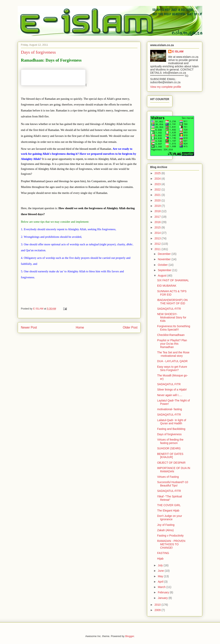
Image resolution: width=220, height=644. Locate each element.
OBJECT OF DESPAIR (171, 463)
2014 (158, 233)
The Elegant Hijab (168, 511)
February (164, 592)
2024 (158, 179)
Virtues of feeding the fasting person (170, 441)
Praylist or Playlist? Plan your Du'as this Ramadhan (172, 344)
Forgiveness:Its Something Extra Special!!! (174, 328)
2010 (158, 605)
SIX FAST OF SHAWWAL (173, 280)
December (165, 254)
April (161, 582)
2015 (158, 227)
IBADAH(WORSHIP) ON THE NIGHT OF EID (172, 302)
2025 (158, 173)
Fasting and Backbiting (171, 429)
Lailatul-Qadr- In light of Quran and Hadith (172, 422)
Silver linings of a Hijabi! (172, 390)
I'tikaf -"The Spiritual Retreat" (169, 498)
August (162, 276)
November (165, 259)
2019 (158, 206)
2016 (158, 222)
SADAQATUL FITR (169, 384)
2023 (158, 184)
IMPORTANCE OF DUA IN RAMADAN (174, 470)
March (162, 587)
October (163, 265)
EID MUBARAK (167, 286)
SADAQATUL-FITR (169, 309)
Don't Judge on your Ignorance (170, 518)
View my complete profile (166, 87)
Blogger (129, 636)
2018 (158, 211)
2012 (158, 244)
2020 (158, 200)
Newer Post (29, 327)
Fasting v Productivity (170, 536)
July (161, 565)
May (161, 576)
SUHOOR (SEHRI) (169, 448)
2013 (158, 238)
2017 (158, 217)
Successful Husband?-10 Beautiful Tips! (173, 484)
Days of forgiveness (169, 434)
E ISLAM (178, 51)
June (161, 571)
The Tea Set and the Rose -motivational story (173, 354)
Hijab (160, 559)
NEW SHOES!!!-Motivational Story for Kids (172, 317)
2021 (158, 195)
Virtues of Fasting (168, 477)
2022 (158, 190)
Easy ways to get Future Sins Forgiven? (172, 368)
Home (80, 327)
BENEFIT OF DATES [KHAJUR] (170, 456)
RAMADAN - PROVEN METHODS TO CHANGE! (171, 544)
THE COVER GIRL (169, 505)
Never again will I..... (170, 395)
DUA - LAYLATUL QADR (172, 361)
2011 (158, 249)
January (163, 598)
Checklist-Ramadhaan (171, 335)
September (165, 270)
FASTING (163, 553)
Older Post (130, 327)
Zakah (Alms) (165, 530)
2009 (158, 610)
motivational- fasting (170, 409)
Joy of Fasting (166, 525)
